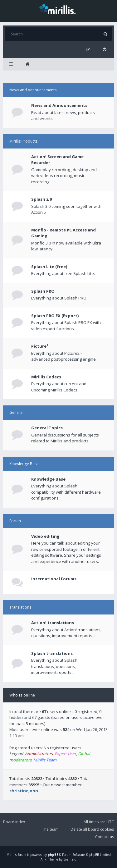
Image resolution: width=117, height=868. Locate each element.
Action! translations (53, 623)
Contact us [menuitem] (105, 837)
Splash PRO (43, 291)
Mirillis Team (45, 760)
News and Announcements (33, 90)
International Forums (54, 579)
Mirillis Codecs (46, 377)
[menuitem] (104, 50)
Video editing (45, 536)
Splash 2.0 (41, 199)
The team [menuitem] (50, 829)
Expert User (65, 754)
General (16, 412)
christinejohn (24, 791)
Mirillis (12, 855)
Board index (14, 822)
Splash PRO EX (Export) (55, 316)
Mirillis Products (23, 141)
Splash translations (52, 653)
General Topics (47, 428)
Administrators (39, 754)
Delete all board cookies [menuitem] (92, 829)
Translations (20, 607)
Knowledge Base (24, 464)
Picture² (40, 346)
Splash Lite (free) (49, 267)
